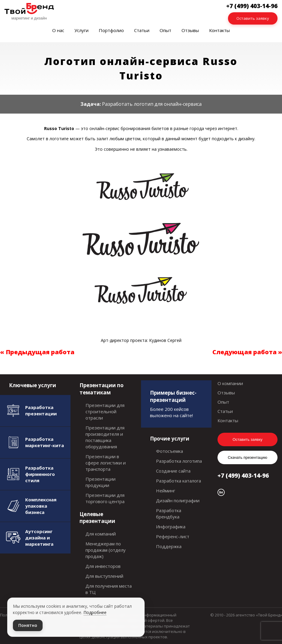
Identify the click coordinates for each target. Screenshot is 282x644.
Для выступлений (104, 576)
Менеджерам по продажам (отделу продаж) (106, 550)
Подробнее (95, 612)
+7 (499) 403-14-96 (243, 476)
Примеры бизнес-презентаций (173, 396)
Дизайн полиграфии (178, 500)
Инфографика (171, 527)
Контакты (219, 30)
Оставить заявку (253, 18)
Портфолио (111, 30)
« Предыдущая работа (37, 352)
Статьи (142, 30)
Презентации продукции (100, 482)
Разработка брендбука (169, 513)
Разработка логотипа (179, 461)
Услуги (81, 30)
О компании (230, 383)
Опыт (165, 30)
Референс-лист (173, 536)
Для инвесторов (103, 566)
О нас (58, 30)
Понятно (28, 625)
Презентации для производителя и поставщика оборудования (105, 437)
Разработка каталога (178, 481)
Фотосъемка (169, 451)
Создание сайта (173, 471)
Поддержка (169, 546)
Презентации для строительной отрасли (105, 411)
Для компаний (101, 534)
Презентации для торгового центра (105, 498)
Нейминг (166, 491)
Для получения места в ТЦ (109, 589)
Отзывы (190, 30)
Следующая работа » (247, 352)
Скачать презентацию (247, 457)
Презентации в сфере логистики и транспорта (106, 463)
